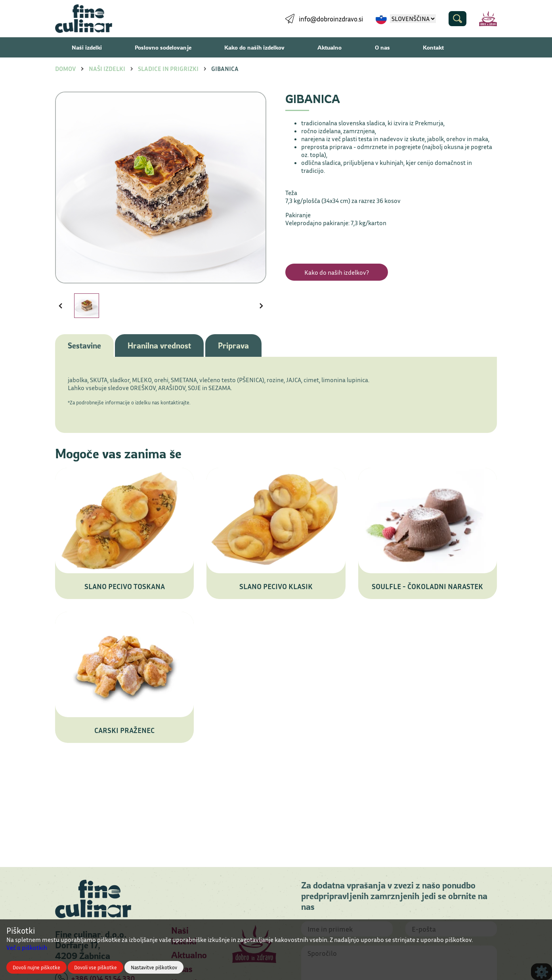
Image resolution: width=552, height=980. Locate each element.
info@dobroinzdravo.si (331, 19)
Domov (65, 69)
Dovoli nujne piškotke (36, 967)
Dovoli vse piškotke (96, 967)
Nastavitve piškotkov (154, 967)
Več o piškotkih (27, 947)
